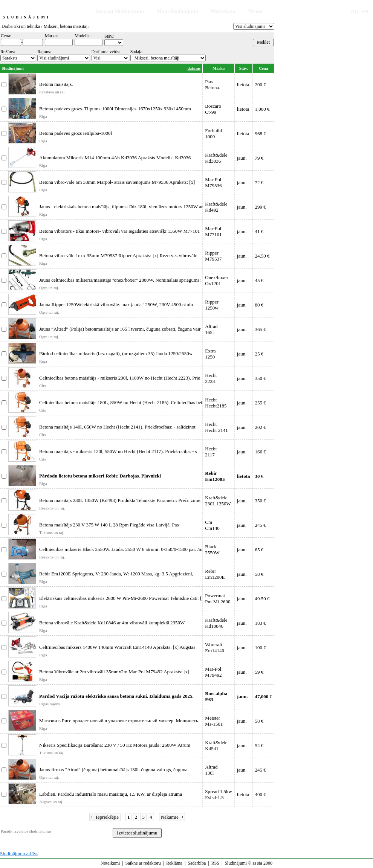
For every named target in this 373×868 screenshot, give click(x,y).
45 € (259, 280)
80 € (259, 305)
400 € (261, 794)
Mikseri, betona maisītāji (66, 26)
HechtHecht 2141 (216, 427)
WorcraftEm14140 (215, 648)
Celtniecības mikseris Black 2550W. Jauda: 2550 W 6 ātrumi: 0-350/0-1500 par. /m (121, 549)
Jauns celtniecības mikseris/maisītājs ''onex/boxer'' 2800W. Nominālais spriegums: (120, 280)
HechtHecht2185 (216, 403)
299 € (261, 207)
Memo (255, 11)
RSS (215, 863)
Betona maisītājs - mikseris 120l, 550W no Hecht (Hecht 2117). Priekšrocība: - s (118, 451)
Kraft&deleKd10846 (216, 623)
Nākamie (172, 817)
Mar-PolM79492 (213, 672)
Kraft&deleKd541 (216, 745)
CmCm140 (212, 525)
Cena (263, 68)
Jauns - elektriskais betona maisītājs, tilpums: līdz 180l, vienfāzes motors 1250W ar (121, 207)
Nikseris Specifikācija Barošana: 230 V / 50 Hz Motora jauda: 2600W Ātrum (115, 745)
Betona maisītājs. (56, 84)
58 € (259, 574)
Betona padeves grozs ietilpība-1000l (76, 133)
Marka (219, 68)
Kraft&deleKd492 (216, 207)
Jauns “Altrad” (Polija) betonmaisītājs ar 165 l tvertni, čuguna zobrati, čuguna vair (120, 329)
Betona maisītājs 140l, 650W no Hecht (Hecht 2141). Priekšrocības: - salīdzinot (117, 427)
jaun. (242, 158)
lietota (243, 85)
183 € (261, 623)
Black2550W (212, 550)
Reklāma (174, 863)
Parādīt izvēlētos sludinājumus (26, 831)
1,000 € (262, 109)
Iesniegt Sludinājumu (120, 11)
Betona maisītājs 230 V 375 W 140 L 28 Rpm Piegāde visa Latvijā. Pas (109, 525)
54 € (259, 745)
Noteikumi (110, 863)
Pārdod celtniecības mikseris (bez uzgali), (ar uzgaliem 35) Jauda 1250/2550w (116, 353)
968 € (261, 133)
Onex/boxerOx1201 (216, 280)
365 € (261, 329)
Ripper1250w (212, 305)
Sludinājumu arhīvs (19, 854)
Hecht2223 (211, 378)
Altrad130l (211, 770)
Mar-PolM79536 (213, 182)
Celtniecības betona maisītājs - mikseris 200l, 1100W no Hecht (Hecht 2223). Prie (120, 378)
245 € (261, 525)
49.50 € (262, 599)
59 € (259, 672)
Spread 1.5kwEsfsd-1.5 (219, 794)
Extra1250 (210, 354)
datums (194, 68)
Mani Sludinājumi (177, 11)
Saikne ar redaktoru (143, 863)
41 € (259, 231)
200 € (261, 85)
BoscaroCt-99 (213, 109)
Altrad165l (211, 329)
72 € (259, 182)
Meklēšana (223, 11)
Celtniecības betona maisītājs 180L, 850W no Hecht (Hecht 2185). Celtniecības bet (121, 402)
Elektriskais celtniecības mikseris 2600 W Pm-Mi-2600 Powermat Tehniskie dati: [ (120, 598)
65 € (259, 550)
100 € (261, 648)
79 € (259, 158)
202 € (261, 427)
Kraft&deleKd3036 (216, 158)
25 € (259, 354)
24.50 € (262, 256)
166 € (261, 452)
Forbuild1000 (213, 133)
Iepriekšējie (105, 817)
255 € (261, 403)
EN (365, 11)
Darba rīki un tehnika (21, 26)
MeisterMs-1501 (214, 721)
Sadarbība (197, 863)
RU (355, 11)
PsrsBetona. (212, 85)
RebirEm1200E (215, 574)
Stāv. (244, 68)
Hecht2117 (211, 452)
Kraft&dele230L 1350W (218, 501)
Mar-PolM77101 (213, 231)
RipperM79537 (213, 256)
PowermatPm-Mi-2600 (218, 599)
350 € (261, 378)
